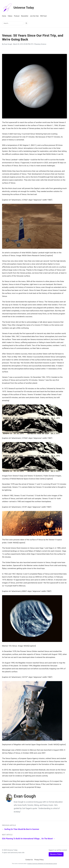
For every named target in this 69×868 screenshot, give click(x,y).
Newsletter (25, 16)
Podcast (17, 16)
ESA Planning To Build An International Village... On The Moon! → (29, 839)
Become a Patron (56, 854)
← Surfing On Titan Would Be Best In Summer (21, 829)
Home (4, 16)
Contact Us (29, 860)
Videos (10, 16)
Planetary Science (40, 44)
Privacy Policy (39, 860)
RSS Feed (43, 16)
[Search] (26, 23)
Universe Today (19, 8)
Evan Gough (8, 44)
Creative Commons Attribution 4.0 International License (42, 864)
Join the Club (34, 16)
